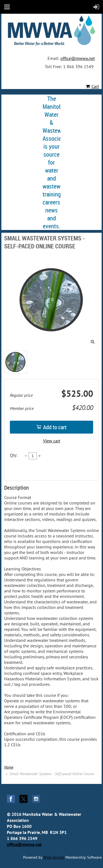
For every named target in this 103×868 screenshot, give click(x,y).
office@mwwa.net (78, 58)
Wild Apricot (54, 857)
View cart (52, 441)
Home (9, 767)
